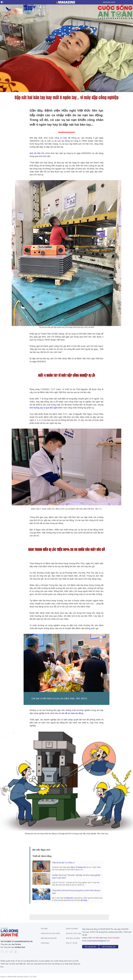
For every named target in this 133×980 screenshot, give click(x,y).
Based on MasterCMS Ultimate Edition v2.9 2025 (19, 977)
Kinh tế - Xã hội (72, 943)
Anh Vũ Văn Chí (37, 153)
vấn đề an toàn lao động (72, 713)
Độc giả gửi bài (90, 947)
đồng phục (70, 898)
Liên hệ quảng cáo (109, 947)
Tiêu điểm (44, 929)
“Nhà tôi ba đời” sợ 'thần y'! (63, 862)
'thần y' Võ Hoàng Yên (78, 867)
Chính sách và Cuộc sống (50, 933)
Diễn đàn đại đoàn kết (49, 938)
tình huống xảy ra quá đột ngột (43, 408)
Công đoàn (45, 943)
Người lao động (72, 929)
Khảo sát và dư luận (74, 933)
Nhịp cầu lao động (73, 938)
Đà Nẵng (84, 900)
